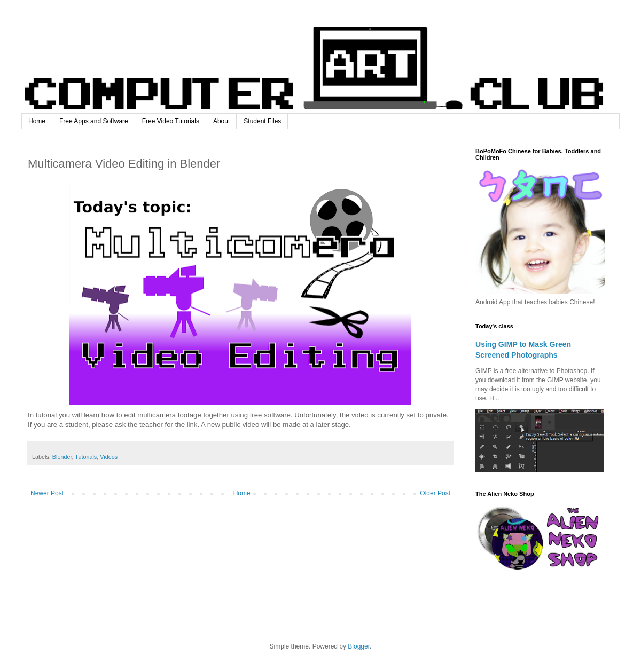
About (221, 121)
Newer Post (47, 493)
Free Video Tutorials (171, 121)
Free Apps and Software (94, 121)
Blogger (359, 646)
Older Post (435, 493)
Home (37, 121)
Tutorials (86, 457)
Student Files (262, 121)
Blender (62, 457)
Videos (109, 457)
